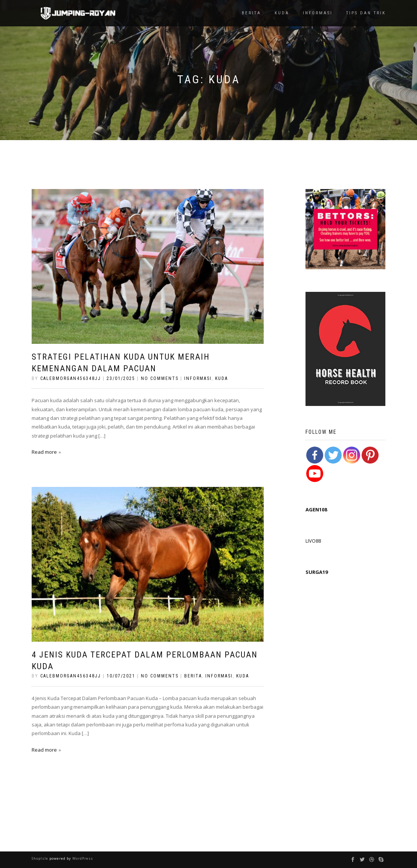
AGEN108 (316, 510)
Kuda (282, 13)
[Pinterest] (370, 455)
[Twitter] (333, 455)
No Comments (160, 378)
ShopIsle (40, 858)
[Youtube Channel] (315, 474)
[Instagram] (352, 455)
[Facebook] (315, 455)
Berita (251, 13)
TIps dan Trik (366, 13)
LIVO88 (313, 541)
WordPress (82, 858)
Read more (44, 452)
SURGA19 (317, 572)
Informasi (318, 13)
